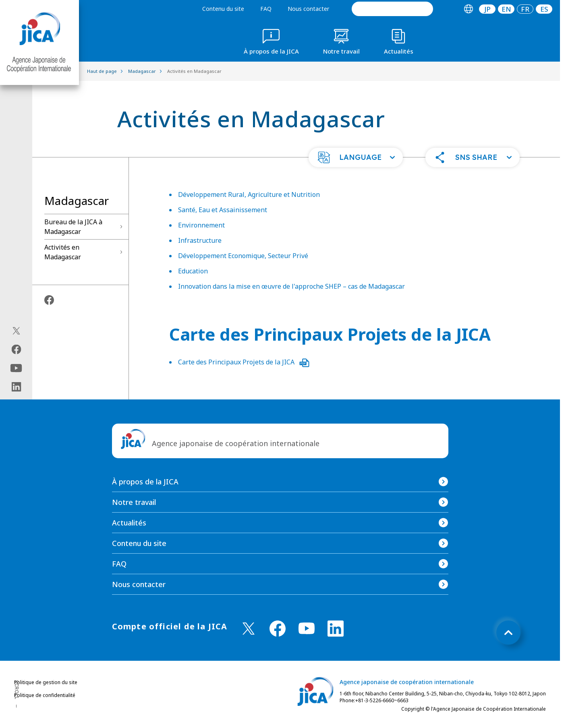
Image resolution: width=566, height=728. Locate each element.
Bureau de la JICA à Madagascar (73, 227)
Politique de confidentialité (45, 695)
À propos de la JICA (145, 482)
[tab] (468, 9)
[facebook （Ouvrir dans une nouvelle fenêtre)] (278, 629)
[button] (356, 157)
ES (544, 9)
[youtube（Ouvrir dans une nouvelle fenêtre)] (16, 368)
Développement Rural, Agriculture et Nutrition (249, 194)
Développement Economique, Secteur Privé (243, 256)
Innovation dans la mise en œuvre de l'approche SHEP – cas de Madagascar (291, 286)
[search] (392, 9)
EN (506, 9)
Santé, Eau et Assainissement (223, 210)
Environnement (201, 225)
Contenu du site (223, 9)
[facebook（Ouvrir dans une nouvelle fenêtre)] (16, 350)
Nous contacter (308, 9)
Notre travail (134, 502)
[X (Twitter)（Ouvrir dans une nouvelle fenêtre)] (16, 331)
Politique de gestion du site (46, 682)
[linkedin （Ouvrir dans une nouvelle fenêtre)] (336, 629)
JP (487, 9)
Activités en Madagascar (63, 252)
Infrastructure (200, 240)
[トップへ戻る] (508, 633)
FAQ (266, 9)
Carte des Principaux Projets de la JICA (244, 362)
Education (193, 271)
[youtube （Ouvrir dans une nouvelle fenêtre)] (307, 628)
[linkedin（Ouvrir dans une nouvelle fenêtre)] (16, 387)
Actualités (129, 523)
